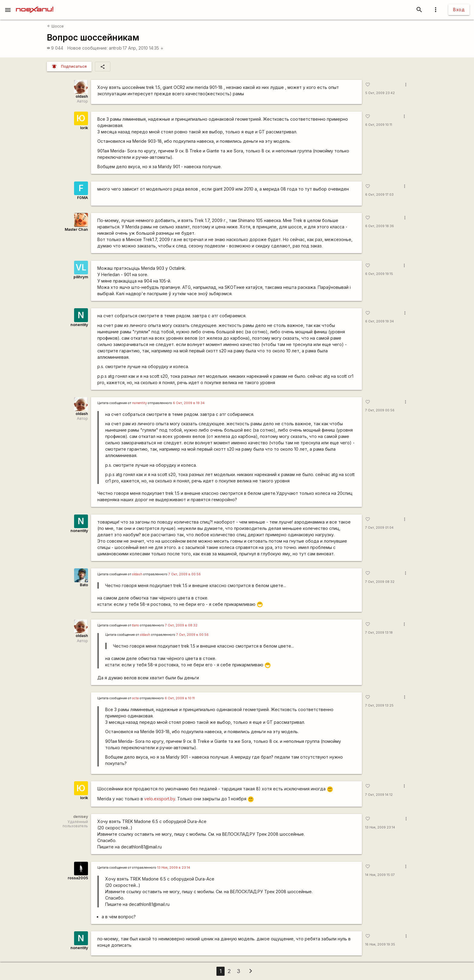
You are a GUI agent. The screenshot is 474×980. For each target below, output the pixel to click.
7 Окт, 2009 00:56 (380, 410)
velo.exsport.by (160, 799)
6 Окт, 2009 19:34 (380, 321)
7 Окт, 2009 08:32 (380, 582)
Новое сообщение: (88, 48)
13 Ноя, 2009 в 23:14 (174, 868)
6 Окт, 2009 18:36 (380, 226)
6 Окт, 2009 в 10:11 (180, 698)
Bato (84, 585)
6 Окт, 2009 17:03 (379, 195)
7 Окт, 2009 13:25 (379, 706)
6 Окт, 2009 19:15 (379, 274)
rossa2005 (78, 878)
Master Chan (76, 229)
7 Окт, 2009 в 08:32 (181, 625)
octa (135, 698)
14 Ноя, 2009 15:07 (380, 875)
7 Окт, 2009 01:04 (379, 528)
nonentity (79, 325)
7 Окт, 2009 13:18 (379, 633)
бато (136, 625)
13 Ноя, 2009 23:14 (380, 827)
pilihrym (81, 277)
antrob (115, 48)
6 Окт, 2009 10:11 (379, 125)
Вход (459, 10)
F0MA (83, 198)
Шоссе (55, 26)
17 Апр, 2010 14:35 (143, 48)
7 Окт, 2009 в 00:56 (185, 574)
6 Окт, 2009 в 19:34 (189, 403)
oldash (82, 96)
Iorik (84, 128)
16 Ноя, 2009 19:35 (380, 944)
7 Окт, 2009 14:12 (379, 795)
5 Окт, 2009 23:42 (380, 93)
